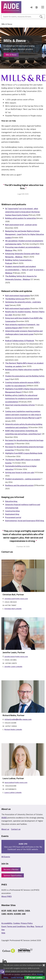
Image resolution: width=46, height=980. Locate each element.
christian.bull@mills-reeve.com (16, 599)
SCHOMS (17, 914)
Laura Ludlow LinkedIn (13, 793)
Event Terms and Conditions (14, 926)
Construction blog (12, 511)
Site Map (30, 926)
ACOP (4, 911)
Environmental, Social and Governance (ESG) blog (25, 521)
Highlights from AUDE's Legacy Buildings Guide (24, 453)
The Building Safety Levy (15, 299)
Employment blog (12, 514)
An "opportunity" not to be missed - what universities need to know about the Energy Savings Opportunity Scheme (22, 212)
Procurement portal (13, 517)
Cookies (16, 923)
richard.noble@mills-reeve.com (18, 719)
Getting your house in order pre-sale (20, 472)
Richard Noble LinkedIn (13, 729)
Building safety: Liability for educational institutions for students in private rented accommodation (22, 398)
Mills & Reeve (11, 55)
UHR (24, 914)
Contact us (16, 829)
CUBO (4, 914)
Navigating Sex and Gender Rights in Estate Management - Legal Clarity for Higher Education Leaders (25, 234)
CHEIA (27, 911)
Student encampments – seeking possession (23, 479)
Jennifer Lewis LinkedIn (13, 667)
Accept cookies (34, 977)
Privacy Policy (27, 923)
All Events (6, 857)
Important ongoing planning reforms (20, 405)
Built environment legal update (18, 296)
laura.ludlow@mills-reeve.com (16, 783)
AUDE (4, 818)
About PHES (7, 896)
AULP (15, 911)
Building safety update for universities (21, 218)
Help (3, 933)
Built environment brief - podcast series (21, 225)
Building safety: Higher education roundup (22, 370)
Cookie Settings (17, 977)
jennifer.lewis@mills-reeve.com (16, 657)
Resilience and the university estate (19, 485)
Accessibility (7, 923)
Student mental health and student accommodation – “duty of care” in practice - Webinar (25, 270)
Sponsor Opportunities (13, 875)
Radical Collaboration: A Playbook (20, 341)
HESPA (10, 914)
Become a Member (11, 869)
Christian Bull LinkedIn (13, 609)
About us (5, 829)
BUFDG (21, 911)
